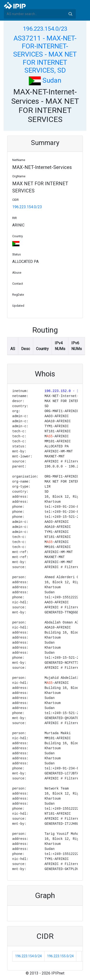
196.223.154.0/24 (28, 956)
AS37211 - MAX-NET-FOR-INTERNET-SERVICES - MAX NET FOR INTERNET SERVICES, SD (45, 54)
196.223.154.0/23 (45, 29)
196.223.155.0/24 (60, 956)
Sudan (45, 80)
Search (70, 14)
